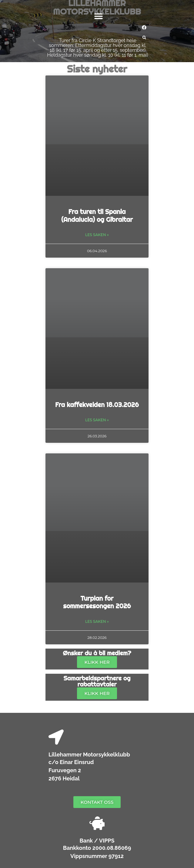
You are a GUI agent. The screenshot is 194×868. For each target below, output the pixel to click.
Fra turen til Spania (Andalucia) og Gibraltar (97, 215)
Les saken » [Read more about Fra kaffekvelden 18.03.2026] (97, 420)
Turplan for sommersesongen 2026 (97, 602)
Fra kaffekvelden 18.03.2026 (97, 405)
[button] (99, 16)
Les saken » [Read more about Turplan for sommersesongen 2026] (97, 621)
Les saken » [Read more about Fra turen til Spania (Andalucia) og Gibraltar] (97, 235)
